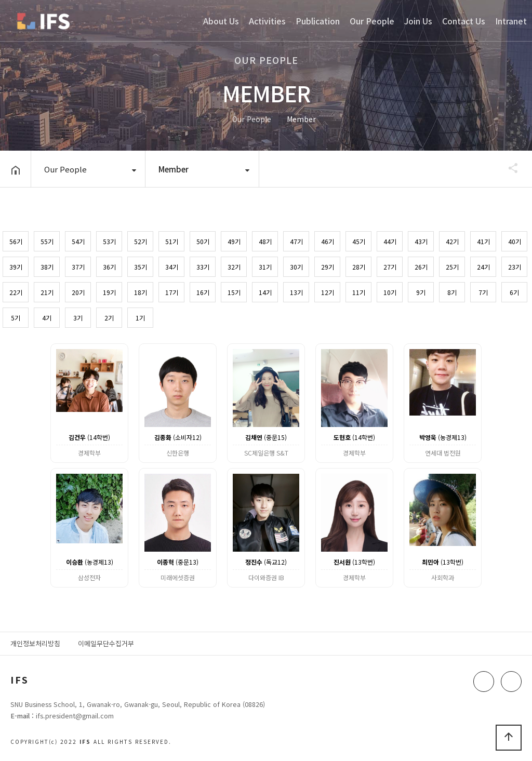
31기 (265, 267)
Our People (372, 21)
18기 (141, 292)
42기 (452, 241)
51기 (172, 241)
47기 (296, 241)
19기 (109, 292)
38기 (47, 267)
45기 (359, 241)
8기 (452, 292)
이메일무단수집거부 (106, 643)
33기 (203, 267)
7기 (483, 292)
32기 (234, 267)
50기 (203, 241)
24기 (483, 267)
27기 (390, 267)
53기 (109, 241)
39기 (16, 267)
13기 (296, 292)
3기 (78, 318)
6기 (514, 292)
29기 (328, 267)
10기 (390, 292)
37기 (78, 267)
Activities (267, 21)
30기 (296, 267)
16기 (203, 292)
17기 (172, 292)
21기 (47, 292)
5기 (16, 318)
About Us (221, 21)
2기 (109, 318)
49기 (234, 241)
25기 (452, 267)
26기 (421, 267)
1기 (140, 318)
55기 (47, 241)
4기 (47, 318)
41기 (483, 241)
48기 (265, 241)
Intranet (511, 21)
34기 (172, 267)
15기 (234, 292)
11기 (359, 292)
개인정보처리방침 (35, 643)
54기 (78, 241)
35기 (141, 267)
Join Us (418, 21)
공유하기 (508, 168)
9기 (421, 292)
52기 (141, 241)
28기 (359, 267)
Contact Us (464, 21)
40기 (515, 241)
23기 (515, 267)
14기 (265, 292)
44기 (390, 241)
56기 (16, 241)
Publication (318, 21)
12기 (328, 292)
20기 (78, 292)
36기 (109, 267)
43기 (421, 241)
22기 (16, 292)
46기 (328, 241)
